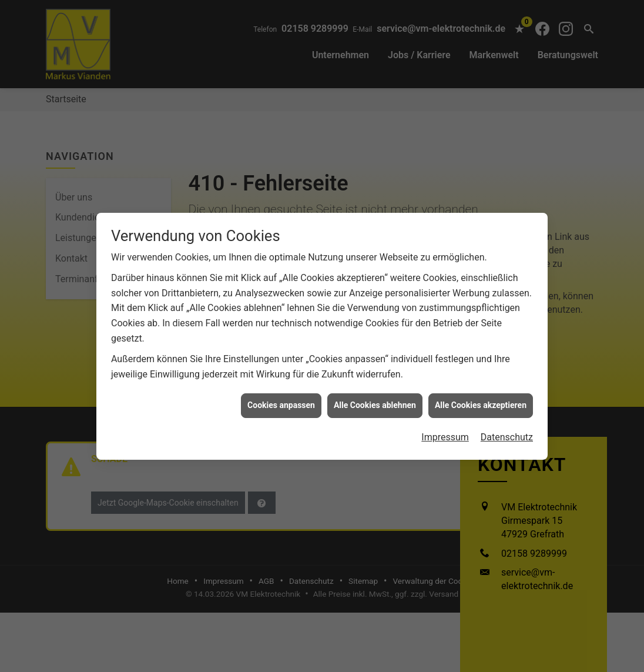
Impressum (445, 432)
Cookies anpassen (281, 400)
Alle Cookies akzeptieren (481, 400)
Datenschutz (507, 432)
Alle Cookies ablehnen (375, 400)
